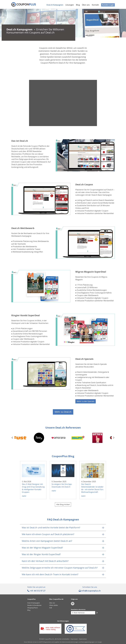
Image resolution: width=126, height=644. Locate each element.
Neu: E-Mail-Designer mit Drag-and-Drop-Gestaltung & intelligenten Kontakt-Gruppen (33, 488)
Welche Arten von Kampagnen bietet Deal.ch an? (47, 541)
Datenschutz (83, 639)
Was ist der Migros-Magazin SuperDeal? (42, 548)
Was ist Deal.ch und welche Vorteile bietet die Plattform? (51, 528)
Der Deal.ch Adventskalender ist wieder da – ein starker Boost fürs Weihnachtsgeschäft (92, 488)
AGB (51, 608)
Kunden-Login (108, 5)
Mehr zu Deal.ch (63, 412)
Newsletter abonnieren (78, 609)
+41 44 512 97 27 (38, 591)
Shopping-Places (33, 608)
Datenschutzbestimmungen (70, 642)
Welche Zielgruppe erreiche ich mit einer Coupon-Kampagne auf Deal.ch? (60, 568)
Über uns (86, 5)
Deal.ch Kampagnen (55, 5)
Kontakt (95, 5)
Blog (78, 5)
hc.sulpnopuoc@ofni (91, 591)
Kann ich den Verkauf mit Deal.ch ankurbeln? (45, 561)
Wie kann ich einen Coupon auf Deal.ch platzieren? (48, 534)
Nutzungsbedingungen (88, 642)
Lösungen (70, 5)
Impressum (74, 639)
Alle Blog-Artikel (63, 504)
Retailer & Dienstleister (34, 605)
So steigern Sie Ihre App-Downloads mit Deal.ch (62, 485)
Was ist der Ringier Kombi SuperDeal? (41, 554)
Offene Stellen (54, 605)
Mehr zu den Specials (86, 401)
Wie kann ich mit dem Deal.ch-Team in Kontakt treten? (50, 574)
